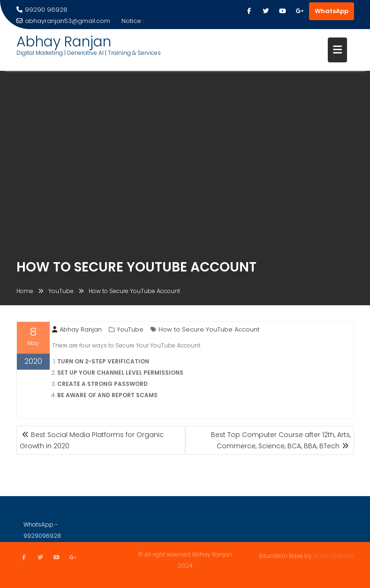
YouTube (130, 330)
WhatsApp (332, 11)
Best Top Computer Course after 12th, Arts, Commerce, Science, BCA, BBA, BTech (281, 440)
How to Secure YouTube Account (209, 330)
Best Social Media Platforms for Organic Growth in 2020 (92, 440)
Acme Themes (334, 555)
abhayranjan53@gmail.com (63, 21)
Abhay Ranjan (64, 42)
